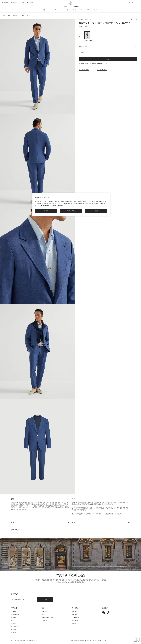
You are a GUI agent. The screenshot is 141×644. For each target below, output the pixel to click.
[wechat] (104, 613)
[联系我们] (14, 2)
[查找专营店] (22, 2)
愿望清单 (14, 630)
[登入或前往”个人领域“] (135, 2)
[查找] (129, 2)
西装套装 (15, 16)
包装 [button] (73, 522)
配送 (13, 621)
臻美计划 (44, 612)
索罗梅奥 (44, 621)
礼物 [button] (62, 10)
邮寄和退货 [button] (15, 530)
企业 (43, 615)
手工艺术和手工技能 (47, 618)
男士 (4, 16)
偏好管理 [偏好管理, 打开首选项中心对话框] (46, 211)
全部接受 (96, 211)
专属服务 (14, 612)
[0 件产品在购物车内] (138, 2)
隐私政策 (74, 615)
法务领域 (74, 612)
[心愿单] (132, 2)
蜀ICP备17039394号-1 (78, 640)
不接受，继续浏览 (71, 211)
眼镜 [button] (75, 10)
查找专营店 (15, 627)
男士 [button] (56, 10)
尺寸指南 (14, 618)
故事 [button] (96, 10)
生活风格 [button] (88, 10)
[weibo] (108, 613)
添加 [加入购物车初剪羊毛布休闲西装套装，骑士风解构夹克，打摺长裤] (108, 59)
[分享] (131, 19)
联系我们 (14, 624)
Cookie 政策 (75, 618)
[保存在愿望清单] (136, 19)
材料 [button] (73, 499)
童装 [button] (81, 10)
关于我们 (74, 624)
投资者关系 (75, 621)
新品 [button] (44, 10)
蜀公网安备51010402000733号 (97, 640)
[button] (37, 66)
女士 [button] (50, 10)
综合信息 (75, 608)
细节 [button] (13, 522)
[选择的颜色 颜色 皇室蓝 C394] (87, 36)
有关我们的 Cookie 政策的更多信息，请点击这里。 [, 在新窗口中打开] (51, 205)
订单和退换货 (15, 615)
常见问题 (14, 633)
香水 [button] (69, 10)
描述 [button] (13, 499)
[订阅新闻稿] (30, 2)
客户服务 (14, 608)
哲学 (43, 608)
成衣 (9, 16)
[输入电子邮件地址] (24, 600)
